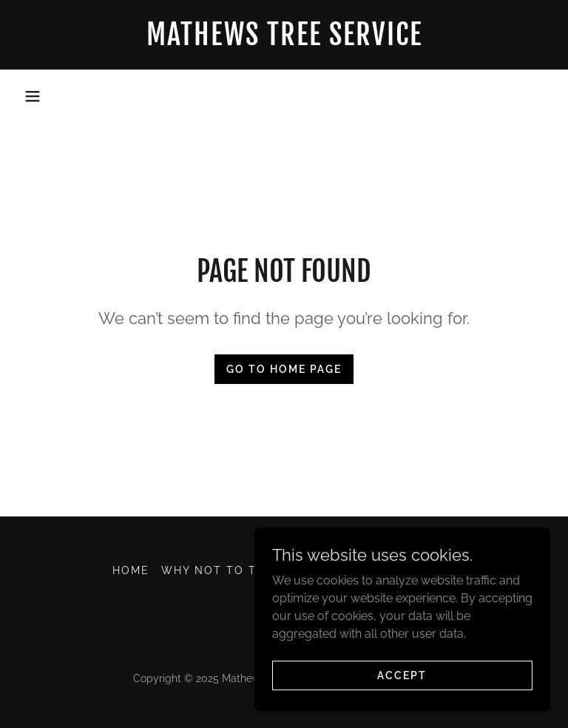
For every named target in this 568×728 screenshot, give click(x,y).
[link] (284, 41)
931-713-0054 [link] (284, 95)
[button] (33, 96)
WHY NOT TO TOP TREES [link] (240, 570)
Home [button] (131, 570)
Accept (402, 675)
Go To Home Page (284, 369)
